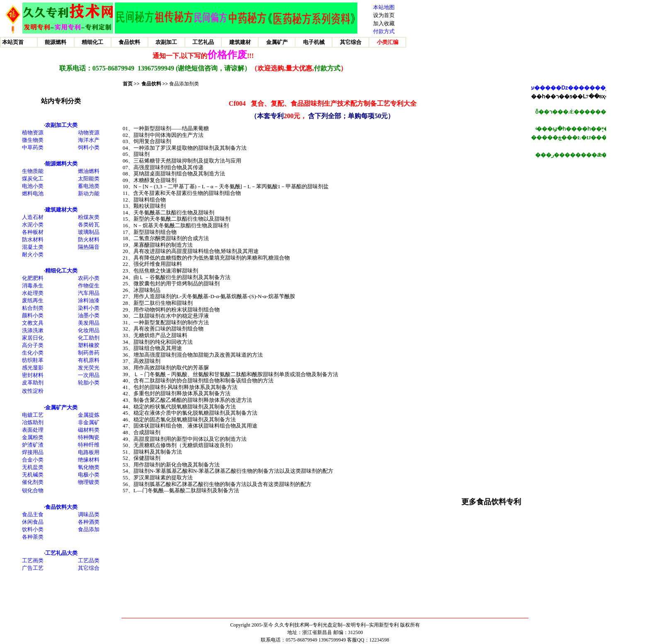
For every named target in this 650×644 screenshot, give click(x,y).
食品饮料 (151, 84)
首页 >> (131, 84)
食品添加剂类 (184, 84)
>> (165, 84)
